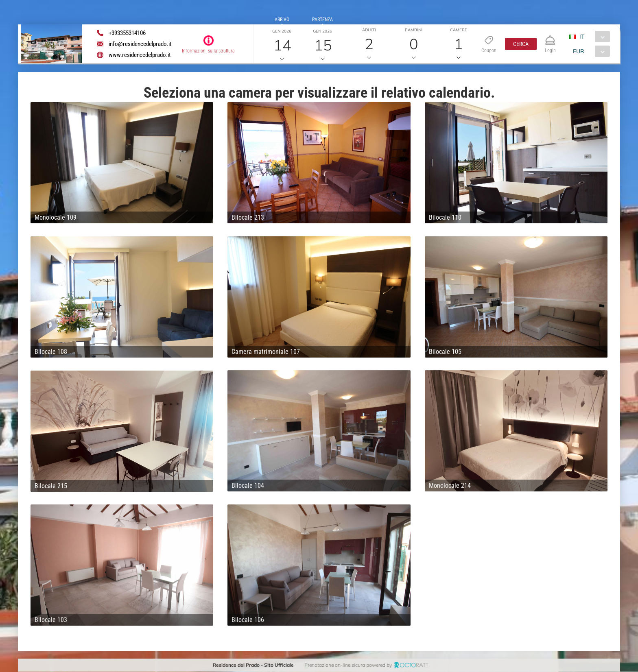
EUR (579, 51)
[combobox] (593, 37)
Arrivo (282, 20)
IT (582, 37)
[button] (521, 44)
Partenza (322, 20)
